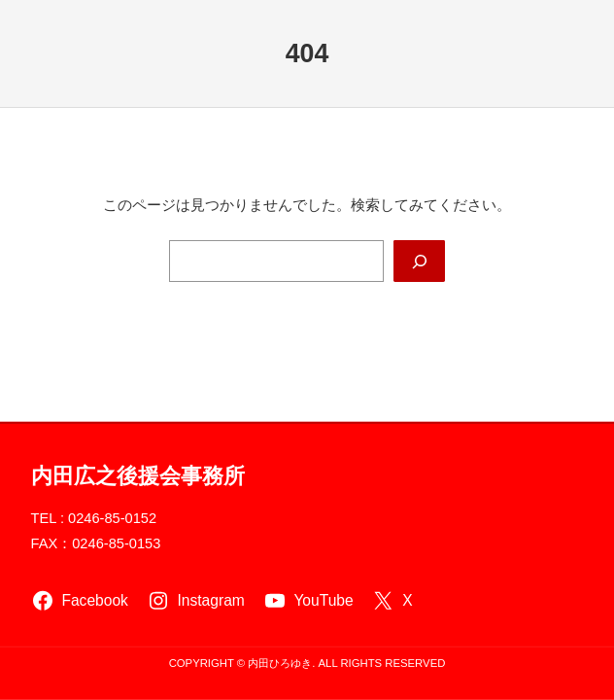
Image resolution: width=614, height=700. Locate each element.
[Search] (419, 262)
